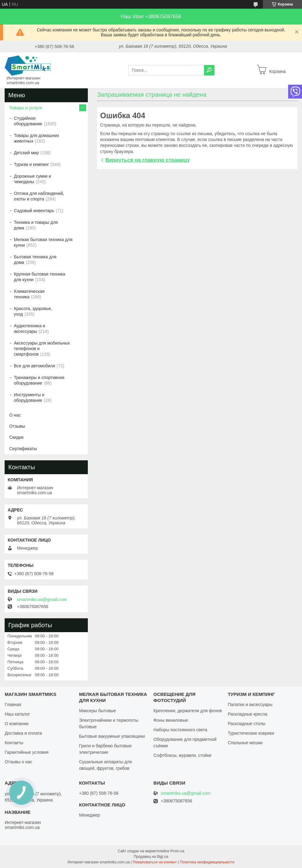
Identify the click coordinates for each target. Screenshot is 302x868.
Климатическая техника (29, 294)
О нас (15, 415)
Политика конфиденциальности (207, 862)
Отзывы (17, 426)
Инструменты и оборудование (29, 398)
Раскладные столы (247, 724)
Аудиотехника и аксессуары (29, 329)
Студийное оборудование (28, 121)
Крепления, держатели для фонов (188, 711)
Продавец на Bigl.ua (151, 857)
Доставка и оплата (23, 733)
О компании (16, 724)
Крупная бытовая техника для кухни (40, 277)
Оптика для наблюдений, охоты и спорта (39, 196)
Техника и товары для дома (36, 225)
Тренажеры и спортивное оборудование (39, 380)
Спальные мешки (245, 743)
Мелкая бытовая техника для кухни (43, 242)
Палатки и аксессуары (250, 704)
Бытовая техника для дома (35, 260)
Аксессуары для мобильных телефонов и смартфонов (42, 349)
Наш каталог (17, 714)
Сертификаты (23, 449)
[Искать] (209, 70)
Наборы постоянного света (180, 730)
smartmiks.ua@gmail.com (42, 600)
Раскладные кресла (247, 714)
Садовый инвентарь (34, 211)
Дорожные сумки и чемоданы (33, 179)
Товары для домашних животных (37, 138)
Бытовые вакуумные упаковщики (112, 736)
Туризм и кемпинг (31, 164)
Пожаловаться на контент (155, 862)
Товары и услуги (26, 108)
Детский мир (26, 153)
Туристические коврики (251, 733)
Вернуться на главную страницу (148, 160)
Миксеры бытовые (97, 711)
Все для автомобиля (35, 366)
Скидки (16, 437)
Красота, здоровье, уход (33, 311)
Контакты (14, 743)
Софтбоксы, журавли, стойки (182, 755)
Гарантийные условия (27, 752)
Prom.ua (177, 851)
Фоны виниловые (171, 720)
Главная (13, 704)
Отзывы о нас (18, 762)
